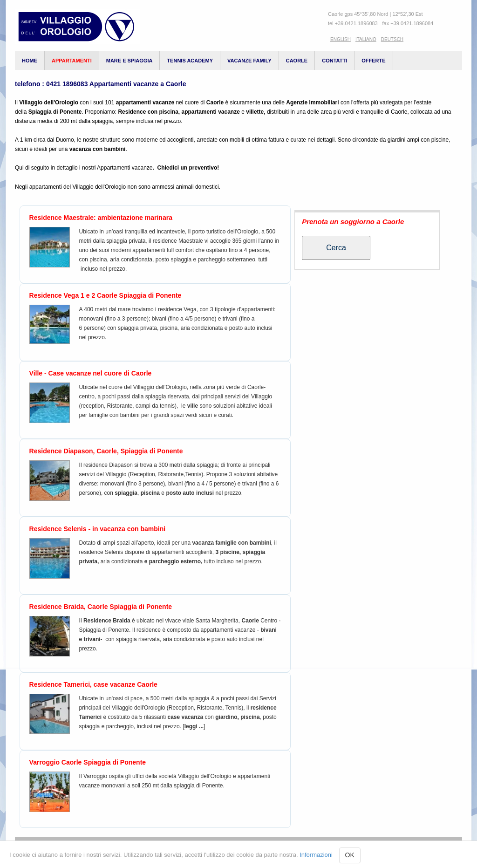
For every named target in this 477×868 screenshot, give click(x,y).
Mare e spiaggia (129, 61)
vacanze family (249, 61)
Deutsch (392, 39)
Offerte (373, 61)
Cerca (336, 248)
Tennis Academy (190, 61)
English (341, 39)
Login (408, 847)
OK (350, 855)
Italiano (366, 39)
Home (30, 61)
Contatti (334, 61)
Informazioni (316, 855)
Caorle (297, 61)
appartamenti (72, 61)
